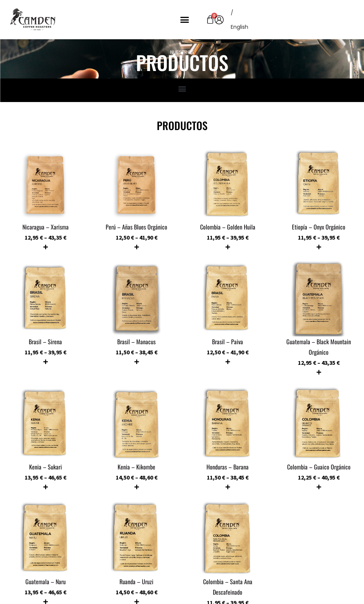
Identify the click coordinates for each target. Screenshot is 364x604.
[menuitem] (239, 27)
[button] (185, 20)
